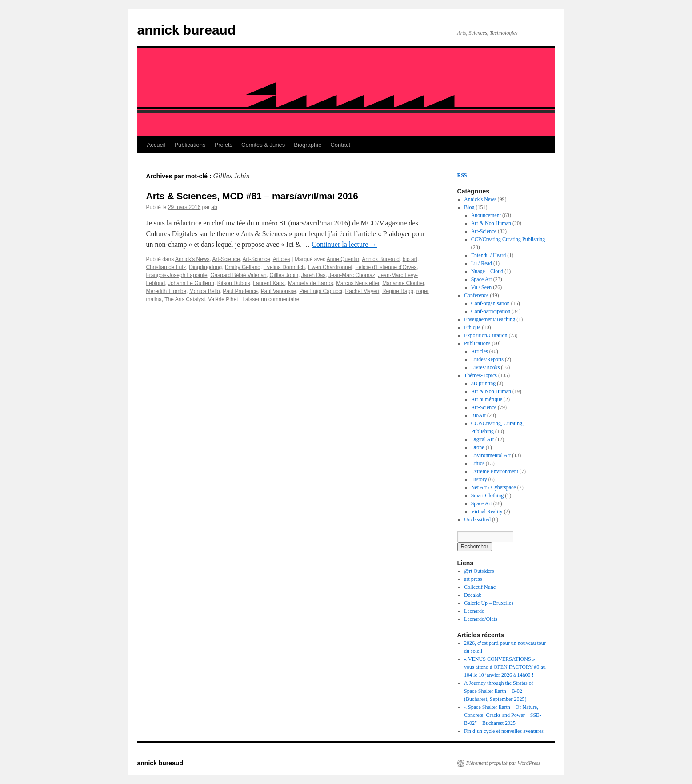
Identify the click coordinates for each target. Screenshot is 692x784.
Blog (469, 207)
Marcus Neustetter (358, 283)
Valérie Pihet (223, 299)
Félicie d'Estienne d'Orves (386, 267)
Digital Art (483, 439)
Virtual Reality (487, 511)
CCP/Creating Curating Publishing (508, 239)
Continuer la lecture (344, 244)
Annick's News (192, 259)
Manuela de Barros (310, 283)
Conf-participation (491, 311)
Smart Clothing (488, 495)
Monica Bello (205, 291)
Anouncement (486, 215)
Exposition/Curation (486, 335)
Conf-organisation (490, 303)
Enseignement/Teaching (490, 319)
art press (473, 579)
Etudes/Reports (487, 359)
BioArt (478, 415)
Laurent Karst (269, 283)
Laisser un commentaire (271, 299)
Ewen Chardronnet (330, 267)
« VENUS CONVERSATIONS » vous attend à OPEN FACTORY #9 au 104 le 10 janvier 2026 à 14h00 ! (505, 667)
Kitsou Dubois (234, 283)
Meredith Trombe (166, 291)
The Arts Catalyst (185, 299)
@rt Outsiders (479, 571)
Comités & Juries (263, 145)
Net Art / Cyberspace (494, 487)
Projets (224, 145)
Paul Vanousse (279, 291)
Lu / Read (482, 263)
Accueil (156, 145)
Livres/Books (486, 367)
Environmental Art (491, 455)
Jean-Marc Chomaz (352, 275)
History (479, 479)
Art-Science (226, 259)
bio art (410, 259)
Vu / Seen (482, 287)
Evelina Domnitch (284, 267)
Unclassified (477, 519)
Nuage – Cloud (487, 271)
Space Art (482, 279)
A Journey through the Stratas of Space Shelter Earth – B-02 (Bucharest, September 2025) (499, 691)
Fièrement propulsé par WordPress (503, 763)
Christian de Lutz (166, 267)
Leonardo (474, 611)
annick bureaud (187, 30)
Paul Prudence (240, 291)
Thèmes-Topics (480, 375)
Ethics (478, 463)
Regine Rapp (398, 291)
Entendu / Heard (489, 255)
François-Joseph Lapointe (177, 275)
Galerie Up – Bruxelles (489, 603)
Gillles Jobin (284, 275)
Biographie (308, 145)
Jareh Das (314, 275)
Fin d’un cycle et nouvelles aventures (504, 731)
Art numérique (487, 399)
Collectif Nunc (480, 587)
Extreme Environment (495, 471)
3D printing (484, 383)
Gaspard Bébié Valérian (238, 275)
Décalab (473, 595)
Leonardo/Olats (481, 619)
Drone (478, 447)
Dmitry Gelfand (243, 267)
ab (214, 207)
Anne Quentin (343, 259)
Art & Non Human (491, 223)
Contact (340, 145)
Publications (190, 145)
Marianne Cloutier (403, 283)
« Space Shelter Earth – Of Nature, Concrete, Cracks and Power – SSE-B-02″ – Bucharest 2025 (502, 715)
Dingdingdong (205, 267)
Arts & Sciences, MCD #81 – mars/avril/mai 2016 (252, 196)
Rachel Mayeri (362, 291)
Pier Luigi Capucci (321, 291)
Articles (282, 259)
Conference (476, 295)
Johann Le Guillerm (191, 283)
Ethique (472, 327)
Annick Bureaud (381, 259)
